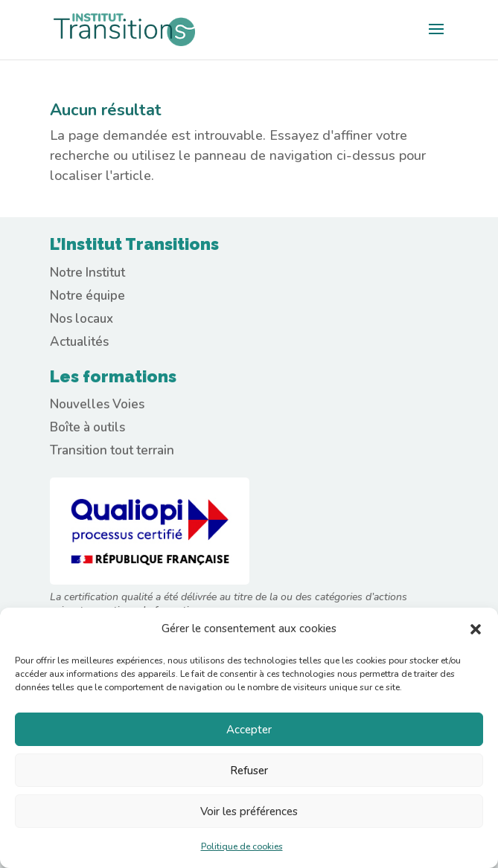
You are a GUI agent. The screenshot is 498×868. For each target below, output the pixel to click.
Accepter (249, 730)
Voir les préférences (249, 811)
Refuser (249, 771)
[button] (476, 629)
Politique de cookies (242, 846)
